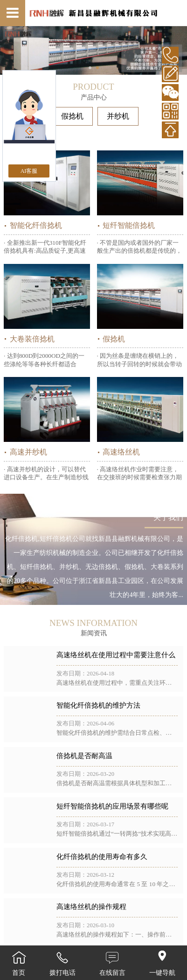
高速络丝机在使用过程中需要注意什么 (116, 655)
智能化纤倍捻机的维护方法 (98, 705)
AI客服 (29, 171)
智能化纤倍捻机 (36, 225)
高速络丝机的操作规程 (91, 907)
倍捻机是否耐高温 (84, 756)
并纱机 (118, 116)
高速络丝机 (121, 452)
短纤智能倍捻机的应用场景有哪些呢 (112, 806)
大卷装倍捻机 (32, 339)
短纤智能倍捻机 (129, 225)
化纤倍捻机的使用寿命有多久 (102, 857)
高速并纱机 (28, 452)
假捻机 (72, 116)
